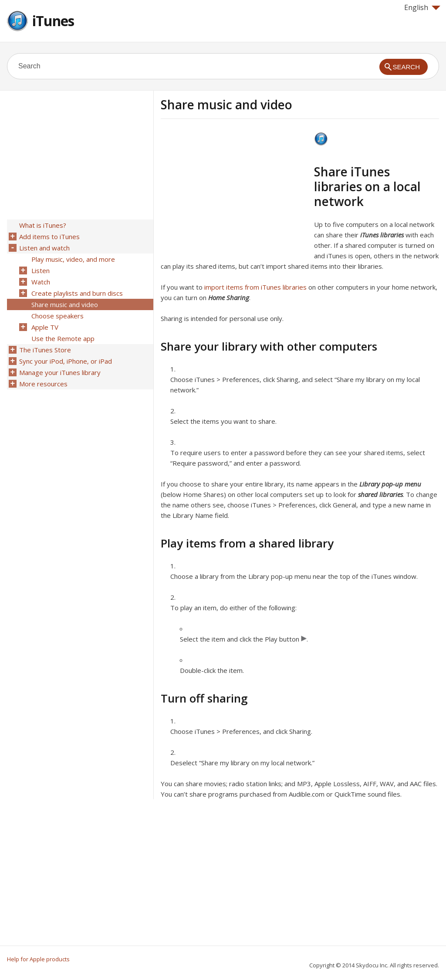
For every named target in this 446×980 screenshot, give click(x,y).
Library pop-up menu (390, 484)
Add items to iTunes (49, 237)
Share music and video (65, 304)
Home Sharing (229, 297)
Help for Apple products (38, 959)
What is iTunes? (43, 225)
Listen (41, 270)
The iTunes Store (45, 350)
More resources (43, 384)
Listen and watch (44, 248)
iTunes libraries (382, 235)
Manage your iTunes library (60, 372)
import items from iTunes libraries (255, 287)
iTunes (53, 21)
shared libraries (380, 494)
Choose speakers (57, 316)
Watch (41, 282)
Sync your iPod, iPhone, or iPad (66, 361)
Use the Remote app (63, 338)
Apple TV (45, 327)
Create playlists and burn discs (77, 293)
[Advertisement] (234, 193)
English (422, 7)
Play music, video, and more (73, 259)
